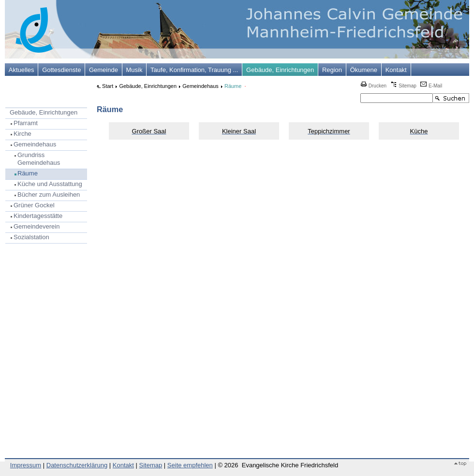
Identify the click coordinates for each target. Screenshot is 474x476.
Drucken (373, 86)
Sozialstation (31, 237)
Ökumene (364, 70)
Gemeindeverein (37, 226)
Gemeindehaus (35, 144)
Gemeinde (104, 70)
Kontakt (396, 70)
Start (108, 86)
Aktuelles (22, 70)
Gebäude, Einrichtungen (280, 70)
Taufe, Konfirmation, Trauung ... (194, 70)
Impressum (26, 465)
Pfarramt (26, 123)
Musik (134, 70)
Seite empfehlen (190, 465)
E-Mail (431, 86)
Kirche (22, 134)
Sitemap (403, 86)
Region (332, 70)
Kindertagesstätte (38, 216)
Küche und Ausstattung (50, 184)
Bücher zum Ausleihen (49, 195)
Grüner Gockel (34, 205)
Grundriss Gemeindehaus (39, 159)
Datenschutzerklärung (77, 465)
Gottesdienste (61, 70)
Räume (28, 173)
